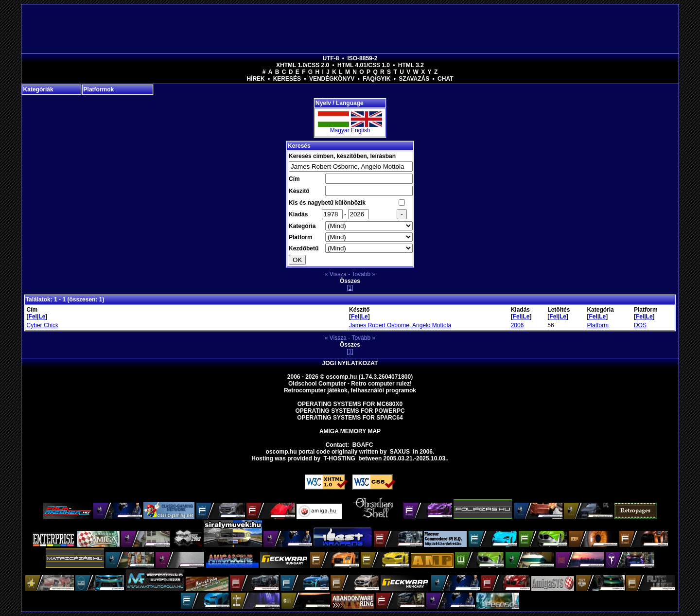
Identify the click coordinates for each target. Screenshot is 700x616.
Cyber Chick (43, 325)
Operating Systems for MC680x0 (350, 404)
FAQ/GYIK (376, 79)
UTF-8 (331, 58)
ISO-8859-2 (362, 58)
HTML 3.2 (411, 65)
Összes (350, 281)
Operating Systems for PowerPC (350, 411)
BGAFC (363, 445)
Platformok (99, 89)
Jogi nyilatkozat (350, 363)
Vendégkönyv (332, 79)
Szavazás (414, 79)
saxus (400, 452)
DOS (640, 325)
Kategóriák (38, 89)
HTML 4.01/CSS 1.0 (364, 65)
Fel (33, 317)
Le (42, 317)
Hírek (255, 79)
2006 (517, 325)
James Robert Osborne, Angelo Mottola (400, 325)
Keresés (287, 79)
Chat (445, 79)
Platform (598, 325)
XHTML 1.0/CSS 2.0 (303, 65)
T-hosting (340, 458)
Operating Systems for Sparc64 (350, 418)
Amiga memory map (350, 431)
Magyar (340, 130)
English (360, 130)
